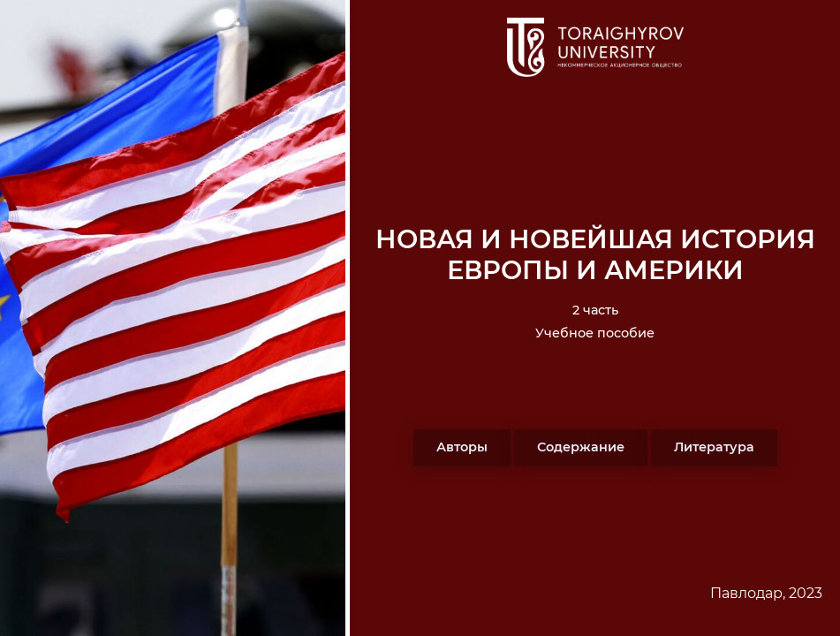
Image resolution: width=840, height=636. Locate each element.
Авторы (462, 447)
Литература (714, 447)
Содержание (581, 447)
